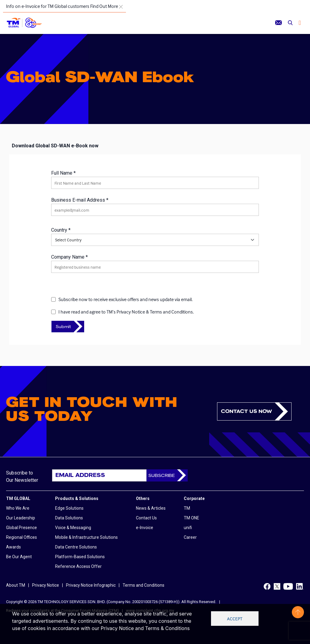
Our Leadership (21, 518)
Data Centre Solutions (76, 547)
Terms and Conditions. (172, 312)
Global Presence (21, 528)
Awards (13, 547)
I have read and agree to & (126, 312)
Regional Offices (21, 537)
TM (187, 508)
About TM (16, 585)
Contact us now (246, 411)
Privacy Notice (46, 585)
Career (190, 537)
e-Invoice (145, 528)
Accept (235, 619)
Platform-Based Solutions (80, 557)
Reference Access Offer (78, 566)
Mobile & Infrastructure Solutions (86, 537)
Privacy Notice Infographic (91, 585)
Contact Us (146, 518)
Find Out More (104, 6)
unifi (188, 528)
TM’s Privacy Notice (126, 312)
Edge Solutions (69, 508)
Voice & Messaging (73, 528)
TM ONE (191, 518)
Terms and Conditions (143, 585)
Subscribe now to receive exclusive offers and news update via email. (125, 299)
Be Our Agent (19, 557)
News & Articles (151, 508)
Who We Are (18, 508)
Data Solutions (69, 518)
